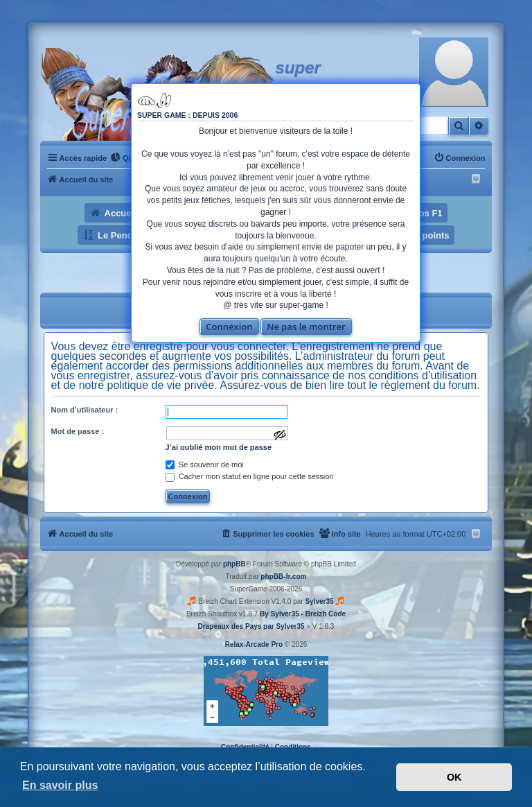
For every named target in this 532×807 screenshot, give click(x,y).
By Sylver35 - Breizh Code (303, 614)
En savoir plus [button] (60, 785)
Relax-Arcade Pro (254, 644)
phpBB (234, 564)
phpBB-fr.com (283, 576)
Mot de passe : (78, 431)
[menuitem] (125, 158)
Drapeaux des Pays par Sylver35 (251, 626)
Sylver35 (319, 601)
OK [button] (454, 777)
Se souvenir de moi (205, 465)
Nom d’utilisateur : (85, 410)
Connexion (229, 327)
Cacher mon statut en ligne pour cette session (250, 476)
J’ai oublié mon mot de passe (219, 447)
